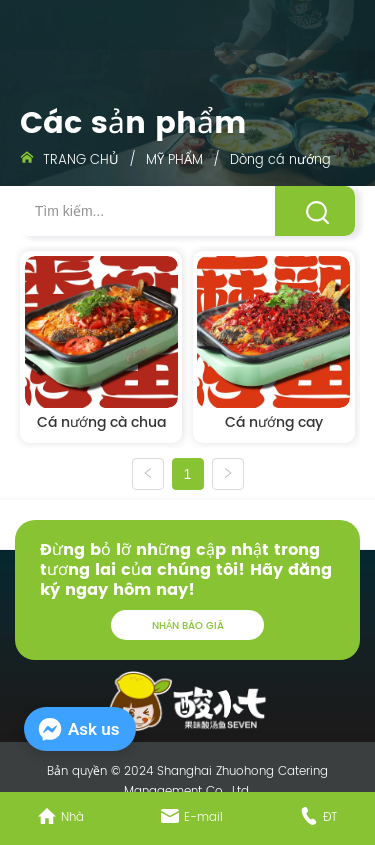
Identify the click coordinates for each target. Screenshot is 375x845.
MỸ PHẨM (174, 160)
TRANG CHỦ (81, 160)
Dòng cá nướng (278, 160)
